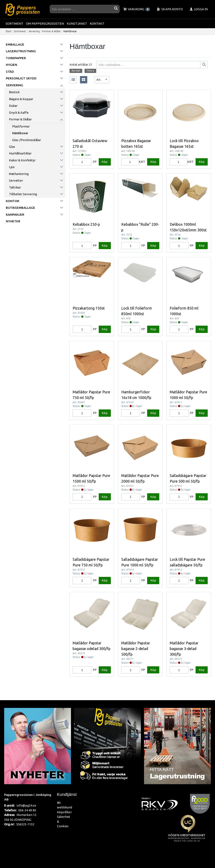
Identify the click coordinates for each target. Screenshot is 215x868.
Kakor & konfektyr (22, 160)
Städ (10, 72)
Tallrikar (15, 187)
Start (9, 31)
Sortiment (15, 24)
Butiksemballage (20, 208)
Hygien (11, 65)
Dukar (13, 106)
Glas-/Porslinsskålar (27, 140)
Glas (12, 147)
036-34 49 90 (27, 810)
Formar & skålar (51, 31)
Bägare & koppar (21, 99)
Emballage (15, 44)
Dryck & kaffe (19, 113)
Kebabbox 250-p (86, 224)
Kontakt (97, 24)
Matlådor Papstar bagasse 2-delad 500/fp (136, 649)
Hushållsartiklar (20, 153)
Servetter (16, 180)
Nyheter (13, 221)
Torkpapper (16, 58)
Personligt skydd (21, 78)
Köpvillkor (64, 812)
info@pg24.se (26, 805)
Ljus (12, 167)
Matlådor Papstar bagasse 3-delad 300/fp (184, 649)
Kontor (13, 201)
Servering (34, 31)
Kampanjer (15, 215)
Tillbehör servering (23, 194)
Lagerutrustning (21, 51)
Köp (105, 162)
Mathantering (19, 174)
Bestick (14, 92)
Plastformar (21, 126)
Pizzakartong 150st (89, 308)
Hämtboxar (20, 133)
